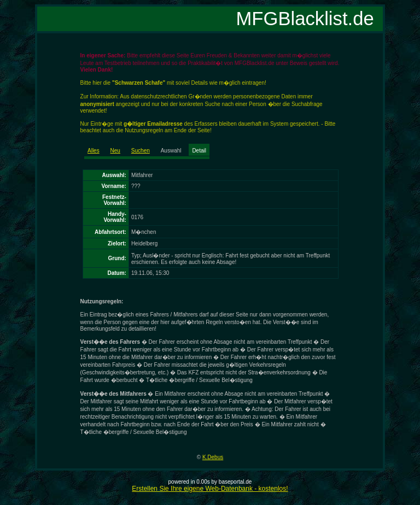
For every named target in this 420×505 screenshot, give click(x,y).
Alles (94, 151)
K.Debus (213, 457)
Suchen (141, 151)
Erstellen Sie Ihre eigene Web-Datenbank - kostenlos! (210, 489)
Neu (115, 151)
